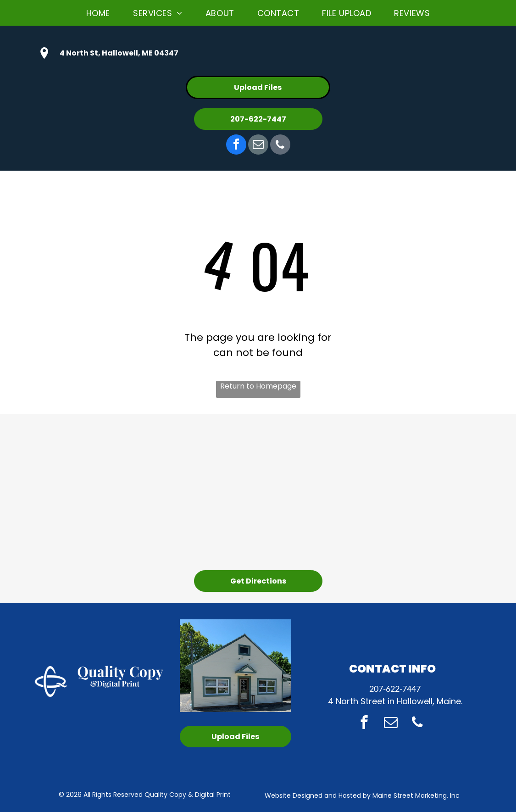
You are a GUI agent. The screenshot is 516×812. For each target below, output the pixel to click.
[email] (258, 146)
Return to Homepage (258, 386)
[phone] (280, 146)
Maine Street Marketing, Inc (416, 795)
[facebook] (236, 146)
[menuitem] (98, 13)
